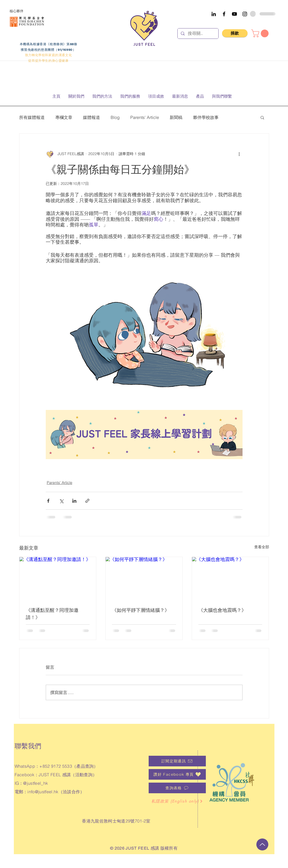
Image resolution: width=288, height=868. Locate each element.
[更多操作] (239, 154)
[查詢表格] (177, 788)
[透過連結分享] (87, 501)
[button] (261, 33)
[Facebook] (224, 14)
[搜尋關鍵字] (197, 34)
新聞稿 (176, 117)
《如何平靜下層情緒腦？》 (141, 610)
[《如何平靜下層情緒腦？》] (144, 579)
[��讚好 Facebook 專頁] (177, 774)
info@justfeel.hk (43, 792)
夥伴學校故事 (206, 117)
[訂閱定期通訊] (177, 761)
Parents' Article (145, 117)
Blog (115, 117)
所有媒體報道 (32, 117)
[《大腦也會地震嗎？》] (230, 579)
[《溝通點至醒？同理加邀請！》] (58, 579)
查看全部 (262, 547)
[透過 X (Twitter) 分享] (61, 501)
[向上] (262, 844)
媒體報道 (91, 117)
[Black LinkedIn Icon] (214, 14)
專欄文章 (64, 117)
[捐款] (235, 33)
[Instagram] (245, 14)
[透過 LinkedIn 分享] (74, 501)
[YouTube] (234, 14)
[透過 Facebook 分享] (48, 501)
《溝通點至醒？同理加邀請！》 (52, 614)
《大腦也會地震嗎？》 (222, 610)
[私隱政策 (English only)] (177, 801)
